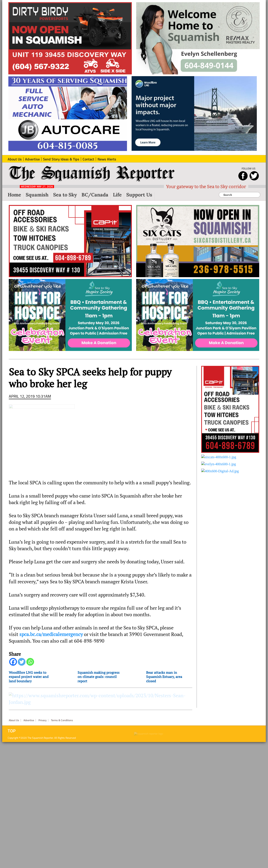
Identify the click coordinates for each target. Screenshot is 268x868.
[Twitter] (22, 662)
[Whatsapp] (30, 662)
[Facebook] (13, 662)
